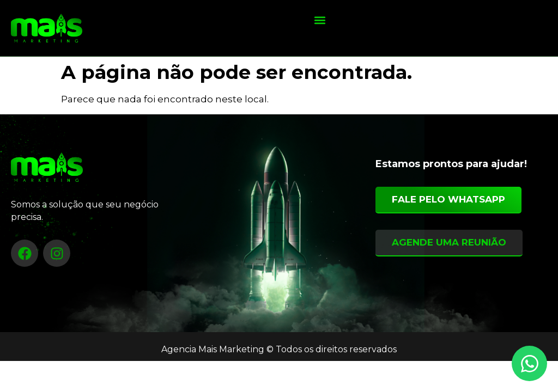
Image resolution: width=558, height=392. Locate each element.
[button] (320, 20)
